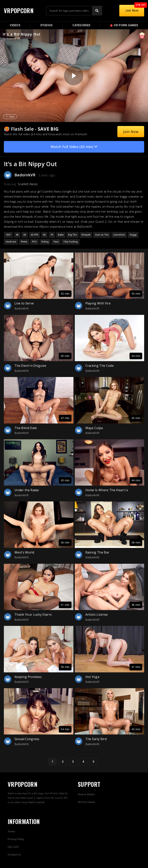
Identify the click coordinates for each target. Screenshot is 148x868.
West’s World (24, 552)
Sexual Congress (27, 739)
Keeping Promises (28, 677)
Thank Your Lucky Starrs (33, 614)
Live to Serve (24, 303)
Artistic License (97, 614)
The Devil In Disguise (30, 366)
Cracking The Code (100, 366)
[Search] (97, 11)
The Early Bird (96, 739)
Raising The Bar (97, 552)
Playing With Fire (98, 303)
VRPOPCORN (19, 11)
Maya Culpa (94, 428)
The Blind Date (26, 428)
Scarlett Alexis (28, 184)
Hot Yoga (92, 677)
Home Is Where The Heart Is (107, 490)
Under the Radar (27, 490)
